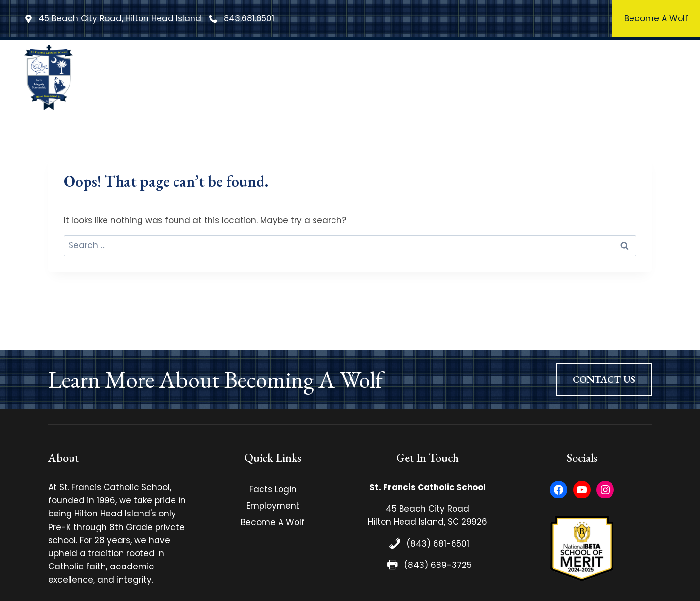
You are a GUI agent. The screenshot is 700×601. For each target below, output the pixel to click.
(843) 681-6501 (438, 544)
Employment (273, 506)
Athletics (523, 77)
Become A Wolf (273, 522)
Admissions (585, 77)
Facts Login (273, 489)
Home (195, 77)
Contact (647, 77)
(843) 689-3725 (438, 565)
